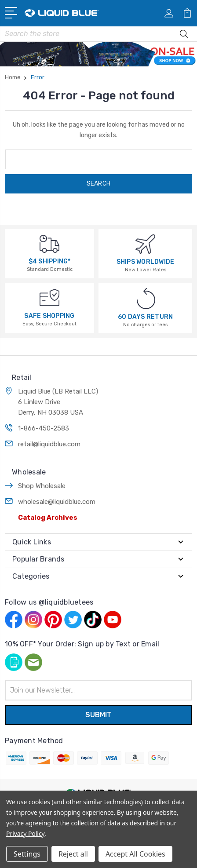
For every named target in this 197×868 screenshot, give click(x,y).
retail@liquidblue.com (49, 444)
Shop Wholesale (42, 486)
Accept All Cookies (135, 854)
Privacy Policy (25, 833)
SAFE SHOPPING (49, 316)
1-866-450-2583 (44, 428)
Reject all (73, 854)
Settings (27, 854)
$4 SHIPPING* (50, 261)
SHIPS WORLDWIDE (146, 262)
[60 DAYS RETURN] (146, 298)
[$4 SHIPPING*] (49, 243)
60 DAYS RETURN (146, 317)
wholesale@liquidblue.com (57, 502)
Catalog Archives (48, 518)
